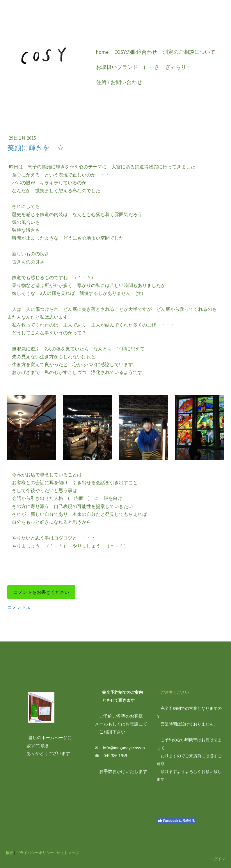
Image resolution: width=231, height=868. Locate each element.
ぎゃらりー (178, 67)
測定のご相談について (189, 52)
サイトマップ (68, 853)
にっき (152, 67)
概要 (10, 853)
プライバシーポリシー (35, 853)
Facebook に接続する (176, 821)
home (102, 52)
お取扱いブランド (117, 67)
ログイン (218, 859)
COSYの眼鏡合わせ (136, 52)
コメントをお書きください (41, 592)
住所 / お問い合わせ (119, 82)
